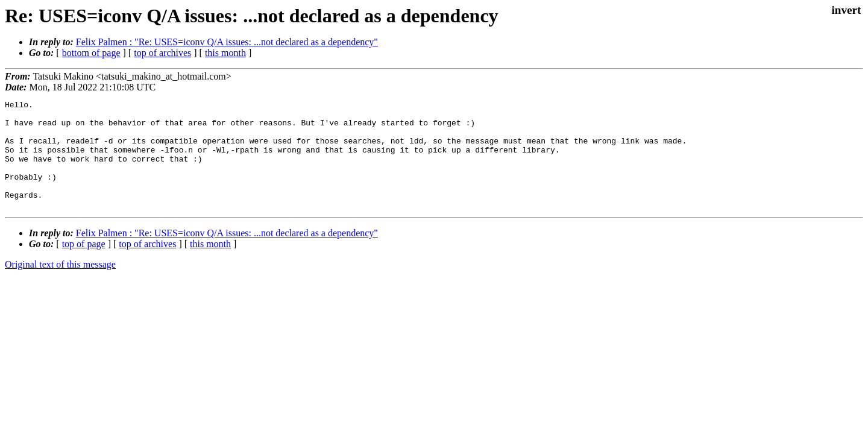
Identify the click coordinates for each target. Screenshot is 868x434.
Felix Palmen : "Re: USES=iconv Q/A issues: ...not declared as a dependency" (227, 42)
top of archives (162, 53)
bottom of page (91, 53)
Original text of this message (60, 286)
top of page (84, 266)
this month (225, 53)
